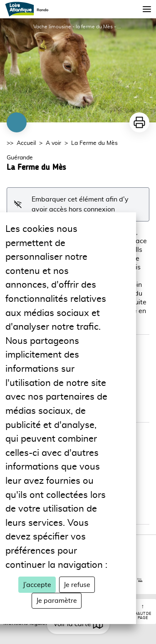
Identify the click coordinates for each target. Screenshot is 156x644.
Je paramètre (57, 601)
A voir (53, 143)
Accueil (26, 143)
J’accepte (37, 585)
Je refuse (77, 585)
